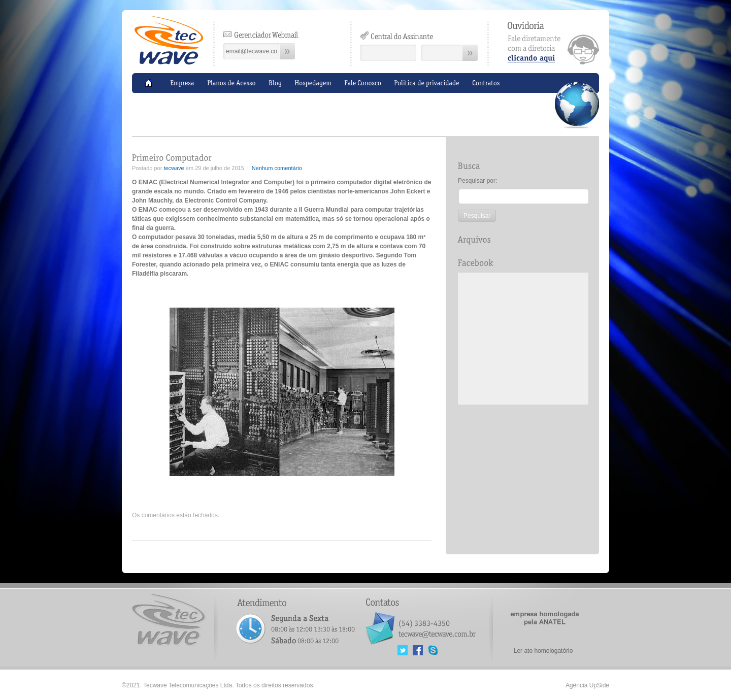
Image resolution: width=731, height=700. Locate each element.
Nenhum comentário (277, 168)
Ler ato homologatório (543, 651)
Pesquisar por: (477, 181)
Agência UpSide (587, 685)
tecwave (174, 168)
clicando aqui (553, 43)
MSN (433, 650)
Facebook (418, 650)
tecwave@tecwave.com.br (437, 632)
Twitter (403, 650)
